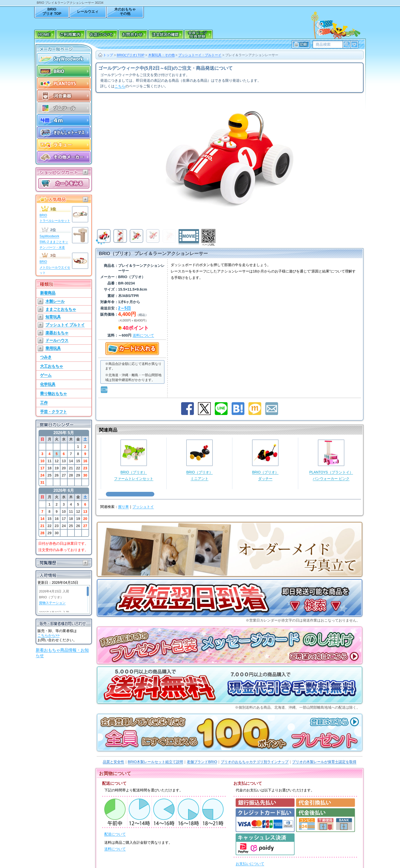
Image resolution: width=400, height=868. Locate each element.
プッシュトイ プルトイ (65, 325)
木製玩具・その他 (161, 55)
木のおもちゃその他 (125, 11)
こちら (120, 86)
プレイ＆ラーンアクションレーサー (252, 55)
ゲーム (46, 375)
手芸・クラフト (53, 412)
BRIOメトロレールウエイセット (55, 267)
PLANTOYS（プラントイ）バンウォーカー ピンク (331, 460)
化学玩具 (48, 384)
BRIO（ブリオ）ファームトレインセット (134, 460)
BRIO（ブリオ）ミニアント (199, 460)
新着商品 (48, 293)
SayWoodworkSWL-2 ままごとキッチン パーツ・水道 (54, 242)
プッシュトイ (143, 507)
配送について (115, 834)
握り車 (123, 507)
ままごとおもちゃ (61, 309)
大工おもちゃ (52, 366)
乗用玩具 (53, 348)
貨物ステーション (52, 603)
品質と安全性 (114, 762)
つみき (46, 357)
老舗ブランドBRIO (202, 762)
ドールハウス (57, 340)
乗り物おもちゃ (53, 393)
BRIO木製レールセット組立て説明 (155, 762)
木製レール (55, 301)
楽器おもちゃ (57, 333)
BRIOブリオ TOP (52, 11)
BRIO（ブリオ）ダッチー (265, 460)
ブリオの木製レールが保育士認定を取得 (324, 762)
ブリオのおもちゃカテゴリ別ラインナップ (255, 762)
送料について (115, 849)
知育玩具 (53, 317)
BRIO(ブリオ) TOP (131, 55)
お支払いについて (250, 864)
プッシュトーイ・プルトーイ (200, 55)
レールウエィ (88, 11)
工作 (44, 403)
